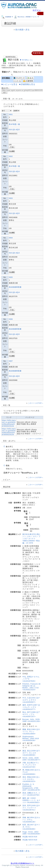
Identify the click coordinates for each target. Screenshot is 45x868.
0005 (11, 277)
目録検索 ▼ (7, 16)
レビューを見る (10, 84)
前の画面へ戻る (22, 30)
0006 (11, 319)
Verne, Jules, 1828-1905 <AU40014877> (31, 759)
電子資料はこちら (27, 60)
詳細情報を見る (28, 84)
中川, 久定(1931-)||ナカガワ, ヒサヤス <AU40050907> (31, 700)
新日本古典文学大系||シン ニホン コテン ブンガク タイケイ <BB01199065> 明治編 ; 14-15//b (31, 539)
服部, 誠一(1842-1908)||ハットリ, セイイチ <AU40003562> (31, 800)
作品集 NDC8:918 (30, 837)
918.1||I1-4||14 (14, 171)
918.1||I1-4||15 (14, 130)
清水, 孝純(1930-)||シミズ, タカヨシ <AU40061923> (31, 779)
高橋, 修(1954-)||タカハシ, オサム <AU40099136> (31, 820)
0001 (11, 114)
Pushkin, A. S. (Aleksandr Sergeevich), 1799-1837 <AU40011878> (31, 787)
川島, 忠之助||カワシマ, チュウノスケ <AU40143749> (31, 765)
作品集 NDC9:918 (30, 840)
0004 (11, 238)
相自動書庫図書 (15, 287)
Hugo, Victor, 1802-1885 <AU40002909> (31, 833)
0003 (11, 198)
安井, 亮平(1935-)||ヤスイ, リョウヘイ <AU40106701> (31, 808)
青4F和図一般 (14, 124)
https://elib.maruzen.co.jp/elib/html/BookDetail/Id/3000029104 (9, 423)
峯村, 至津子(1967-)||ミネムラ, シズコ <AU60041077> (31, 707)
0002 (11, 156)
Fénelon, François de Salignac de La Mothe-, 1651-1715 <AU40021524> (32, 687)
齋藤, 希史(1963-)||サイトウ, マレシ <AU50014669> (31, 732)
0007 (11, 361)
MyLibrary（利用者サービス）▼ (26, 16)
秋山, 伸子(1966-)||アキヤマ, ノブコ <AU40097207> (31, 714)
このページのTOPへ (36, 403)
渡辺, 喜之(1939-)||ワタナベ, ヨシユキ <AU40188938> (31, 753)
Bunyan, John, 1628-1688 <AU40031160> (31, 720)
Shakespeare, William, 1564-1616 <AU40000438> (31, 738)
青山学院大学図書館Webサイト (22, 863)
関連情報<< (38, 53)
